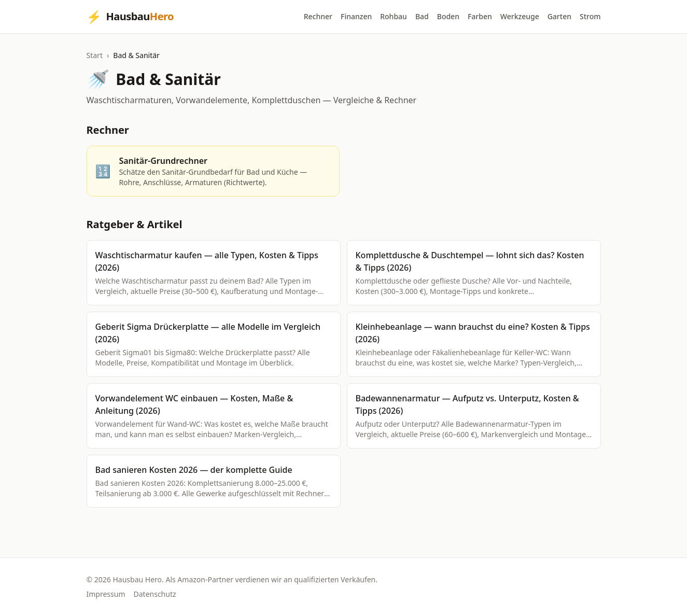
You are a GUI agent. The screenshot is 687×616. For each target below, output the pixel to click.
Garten (559, 16)
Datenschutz (155, 594)
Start (95, 55)
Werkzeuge (520, 16)
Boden (448, 16)
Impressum (106, 594)
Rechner (318, 16)
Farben (480, 16)
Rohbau (394, 16)
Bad (422, 16)
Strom (590, 16)
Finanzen (356, 16)
